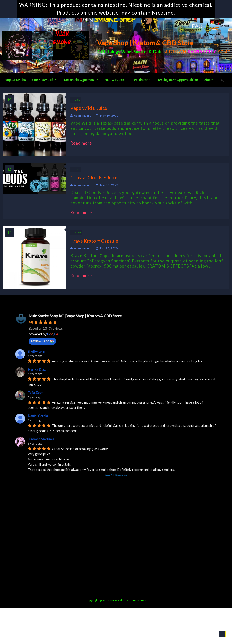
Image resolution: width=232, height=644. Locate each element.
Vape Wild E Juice (89, 108)
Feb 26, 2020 (109, 248)
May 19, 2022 (109, 116)
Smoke (140, 52)
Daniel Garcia (38, 416)
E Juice (76, 100)
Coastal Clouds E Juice (94, 177)
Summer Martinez (41, 439)
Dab (157, 52)
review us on (42, 341)
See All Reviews (116, 475)
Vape (126, 52)
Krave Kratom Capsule (94, 241)
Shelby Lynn (36, 351)
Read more (83, 143)
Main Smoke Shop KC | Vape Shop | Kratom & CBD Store (75, 316)
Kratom (76, 233)
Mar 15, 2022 (109, 185)
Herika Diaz (37, 369)
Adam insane (83, 116)
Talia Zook (36, 392)
